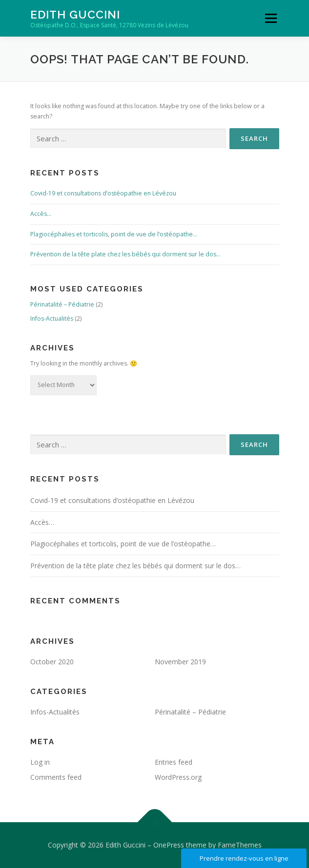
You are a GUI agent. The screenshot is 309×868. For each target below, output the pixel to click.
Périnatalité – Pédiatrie (62, 304)
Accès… (41, 214)
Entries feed (174, 762)
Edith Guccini (75, 14)
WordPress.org (178, 777)
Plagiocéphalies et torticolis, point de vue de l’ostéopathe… (114, 234)
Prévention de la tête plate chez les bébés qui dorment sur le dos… (125, 254)
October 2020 (52, 662)
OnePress (169, 845)
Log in (40, 762)
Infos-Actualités (52, 318)
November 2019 (180, 662)
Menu (270, 18)
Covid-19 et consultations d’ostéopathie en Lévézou (103, 193)
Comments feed (56, 777)
